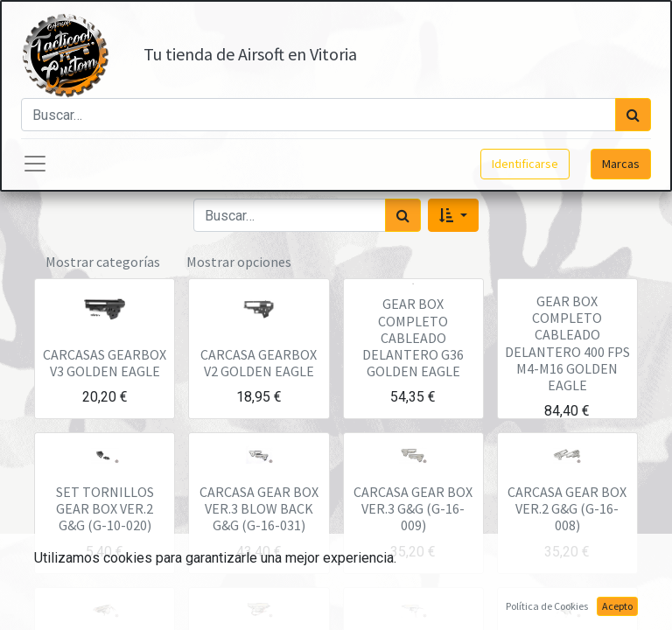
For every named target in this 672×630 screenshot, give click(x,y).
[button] (453, 215)
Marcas (621, 164)
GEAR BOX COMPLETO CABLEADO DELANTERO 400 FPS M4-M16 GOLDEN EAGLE (567, 343)
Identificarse (525, 164)
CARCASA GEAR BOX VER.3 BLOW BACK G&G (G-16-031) (259, 508)
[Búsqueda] (633, 115)
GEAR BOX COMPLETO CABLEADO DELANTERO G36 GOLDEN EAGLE (413, 337)
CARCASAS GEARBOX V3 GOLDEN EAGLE (105, 363)
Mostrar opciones (239, 262)
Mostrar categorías (103, 262)
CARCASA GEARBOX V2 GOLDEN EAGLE (259, 363)
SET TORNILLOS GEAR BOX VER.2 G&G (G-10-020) (105, 508)
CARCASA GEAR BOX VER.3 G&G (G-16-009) (413, 508)
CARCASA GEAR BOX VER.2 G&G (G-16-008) (567, 508)
